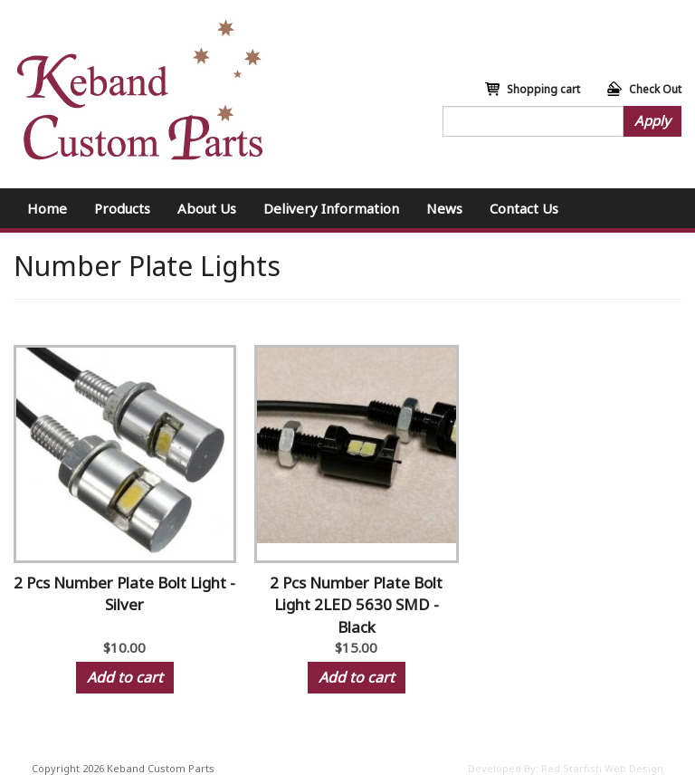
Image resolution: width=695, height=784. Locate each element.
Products (122, 208)
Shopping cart (543, 89)
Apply (652, 120)
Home (47, 208)
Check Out (655, 89)
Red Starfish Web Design (602, 768)
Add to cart (125, 677)
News (444, 208)
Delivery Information (331, 208)
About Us (207, 208)
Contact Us (524, 208)
